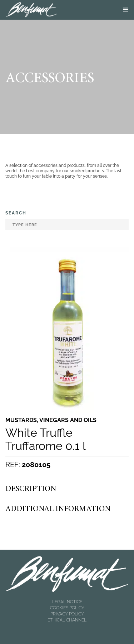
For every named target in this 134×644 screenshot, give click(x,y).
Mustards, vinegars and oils (51, 420)
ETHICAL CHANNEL (67, 620)
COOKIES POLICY (67, 608)
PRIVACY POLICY (67, 614)
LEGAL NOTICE (67, 602)
